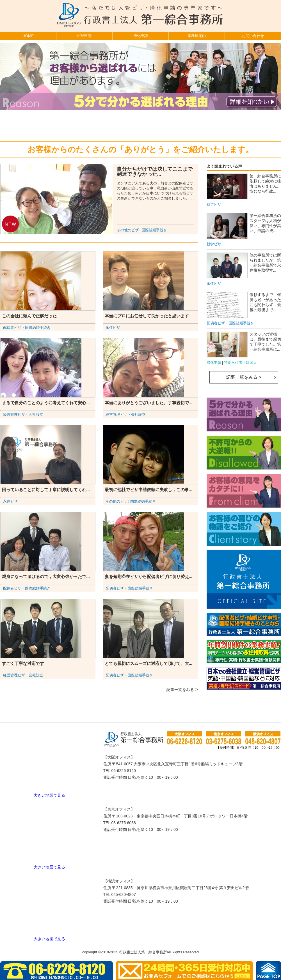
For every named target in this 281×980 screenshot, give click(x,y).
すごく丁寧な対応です (23, 663)
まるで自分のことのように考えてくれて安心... (46, 403)
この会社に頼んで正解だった (29, 316)
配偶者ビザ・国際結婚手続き (27, 328)
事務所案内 (197, 36)
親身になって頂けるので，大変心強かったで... (46, 576)
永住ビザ (113, 328)
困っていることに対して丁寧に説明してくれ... (46, 490)
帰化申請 (141, 36)
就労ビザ (214, 205)
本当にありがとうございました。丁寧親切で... (149, 403)
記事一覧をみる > (244, 377)
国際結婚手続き (154, 230)
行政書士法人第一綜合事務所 (143, 952)
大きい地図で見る (49, 795)
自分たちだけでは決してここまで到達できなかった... (155, 172)
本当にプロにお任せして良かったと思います (147, 316)
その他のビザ (128, 230)
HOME (28, 36)
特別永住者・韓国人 (240, 363)
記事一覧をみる (180, 690)
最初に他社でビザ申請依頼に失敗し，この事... (149, 490)
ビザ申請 (84, 36)
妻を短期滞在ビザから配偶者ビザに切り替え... (149, 576)
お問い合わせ (253, 36)
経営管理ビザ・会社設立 (23, 415)
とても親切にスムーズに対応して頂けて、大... (149, 663)
